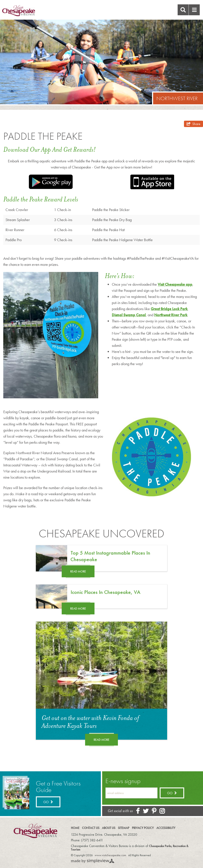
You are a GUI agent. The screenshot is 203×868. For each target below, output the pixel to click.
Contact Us (91, 828)
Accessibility (166, 828)
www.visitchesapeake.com (110, 855)
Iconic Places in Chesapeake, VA (106, 592)
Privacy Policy (143, 828)
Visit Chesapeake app (175, 284)
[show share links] (193, 124)
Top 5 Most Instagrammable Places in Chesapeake (110, 556)
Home (75, 828)
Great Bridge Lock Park (169, 309)
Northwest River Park (171, 315)
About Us (109, 828)
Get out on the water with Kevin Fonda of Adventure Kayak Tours (90, 722)
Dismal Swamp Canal (129, 315)
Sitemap (124, 828)
